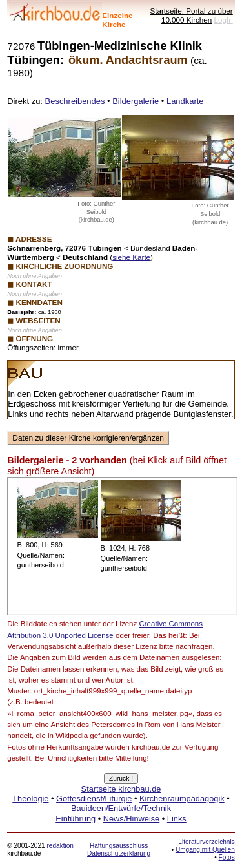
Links (177, 819)
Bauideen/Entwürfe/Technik (121, 808)
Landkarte (185, 101)
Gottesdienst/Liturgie (94, 799)
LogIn (224, 20)
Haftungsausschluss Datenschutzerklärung (119, 850)
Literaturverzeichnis (206, 842)
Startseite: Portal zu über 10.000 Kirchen (191, 15)
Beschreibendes (75, 101)
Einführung (76, 819)
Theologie (30, 799)
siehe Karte (131, 257)
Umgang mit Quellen (205, 850)
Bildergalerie (136, 101)
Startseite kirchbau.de (121, 789)
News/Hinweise (131, 819)
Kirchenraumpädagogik (182, 799)
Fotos (227, 857)
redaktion (60, 846)
